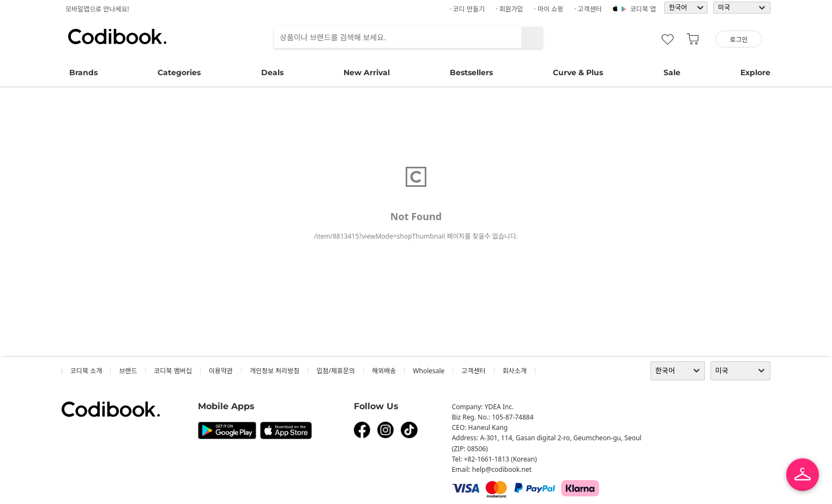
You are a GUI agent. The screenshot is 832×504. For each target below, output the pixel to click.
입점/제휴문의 (336, 371)
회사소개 (515, 371)
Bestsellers (471, 72)
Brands (83, 72)
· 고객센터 (588, 9)
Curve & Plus (578, 72)
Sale (672, 72)
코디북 (117, 37)
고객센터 (473, 371)
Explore (755, 72)
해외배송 (384, 371)
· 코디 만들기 (467, 9)
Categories (179, 72)
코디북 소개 (86, 371)
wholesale (429, 371)
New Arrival (367, 72)
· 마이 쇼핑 (549, 9)
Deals (272, 72)
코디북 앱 (643, 9)
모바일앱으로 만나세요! (97, 9)
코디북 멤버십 (173, 371)
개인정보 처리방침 (275, 371)
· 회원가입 (510, 9)
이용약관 (221, 371)
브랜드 (128, 371)
